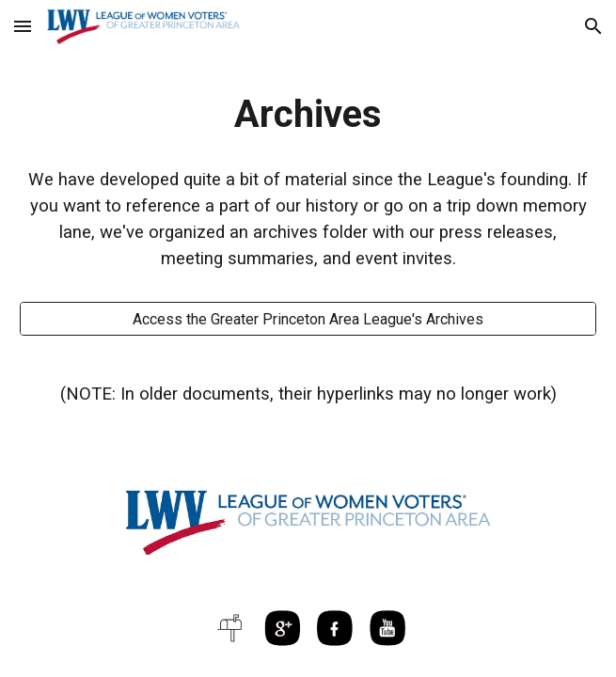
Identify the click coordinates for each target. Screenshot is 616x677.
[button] (23, 26)
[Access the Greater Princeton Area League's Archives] (308, 319)
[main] (308, 114)
